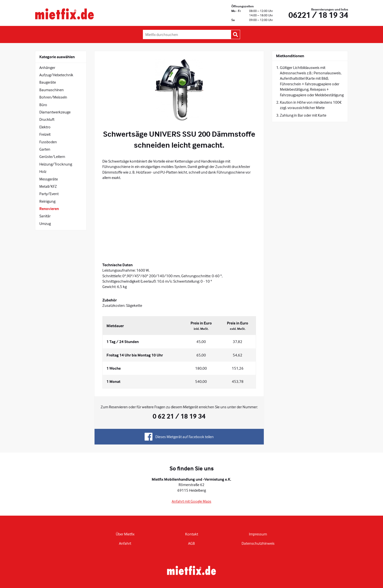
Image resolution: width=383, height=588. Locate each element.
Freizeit (45, 134)
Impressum (258, 534)
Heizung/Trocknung (56, 164)
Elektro (45, 127)
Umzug (45, 223)
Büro (43, 105)
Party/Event (49, 194)
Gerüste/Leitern (52, 156)
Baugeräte (48, 82)
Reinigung (47, 201)
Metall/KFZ (48, 186)
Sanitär (45, 216)
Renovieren (49, 209)
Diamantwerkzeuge (55, 112)
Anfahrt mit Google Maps (191, 501)
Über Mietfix (125, 534)
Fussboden (48, 142)
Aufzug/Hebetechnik (56, 75)
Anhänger (47, 67)
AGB (191, 543)
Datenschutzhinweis (258, 543)
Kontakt (192, 534)
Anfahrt (125, 543)
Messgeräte (49, 179)
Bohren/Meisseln (53, 97)
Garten (45, 149)
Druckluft (47, 119)
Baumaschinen (52, 90)
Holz (43, 171)
